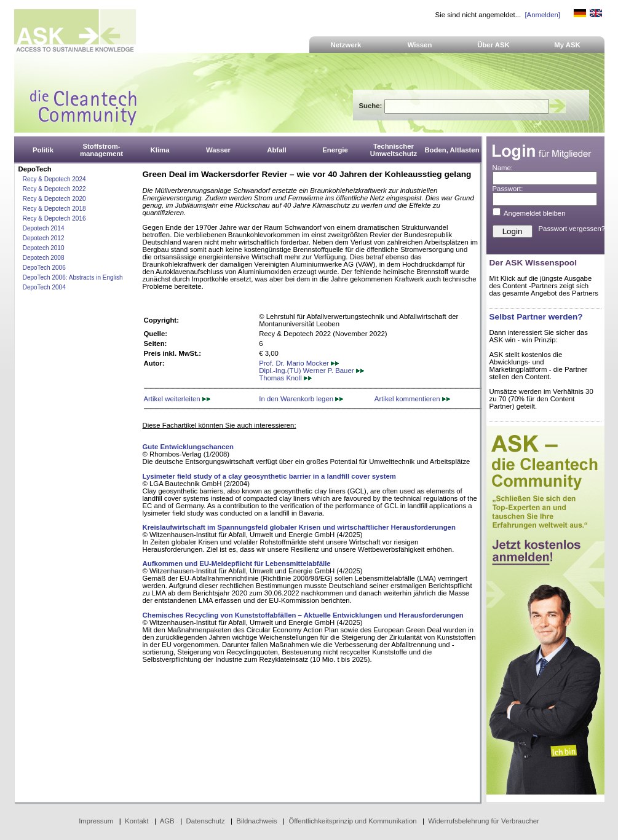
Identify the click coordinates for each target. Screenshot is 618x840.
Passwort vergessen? (572, 229)
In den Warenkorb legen (301, 399)
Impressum (96, 821)
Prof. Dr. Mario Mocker (299, 363)
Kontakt (137, 821)
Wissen (420, 45)
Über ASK (493, 45)
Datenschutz (205, 821)
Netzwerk (346, 45)
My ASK (567, 45)
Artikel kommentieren (412, 399)
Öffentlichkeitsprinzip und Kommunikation (352, 821)
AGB (167, 821)
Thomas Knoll (285, 378)
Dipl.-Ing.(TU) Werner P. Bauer (311, 371)
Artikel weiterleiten (177, 399)
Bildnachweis (256, 821)
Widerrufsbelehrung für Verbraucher (484, 821)
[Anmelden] (542, 15)
